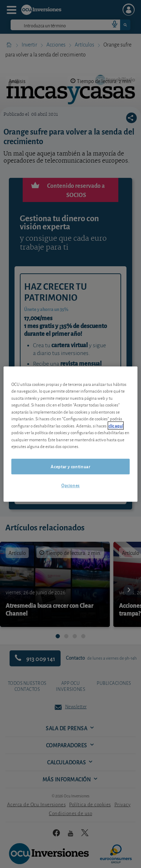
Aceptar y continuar (70, 466)
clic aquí (116, 425)
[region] (70, 434)
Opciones (70, 485)
